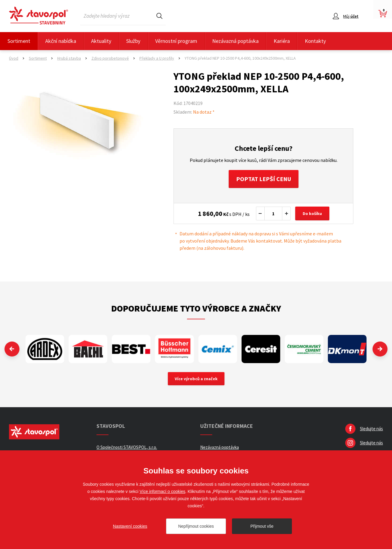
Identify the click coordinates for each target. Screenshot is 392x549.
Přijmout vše (262, 526)
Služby (133, 41)
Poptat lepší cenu (264, 179)
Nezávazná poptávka (235, 41)
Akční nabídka (61, 41)
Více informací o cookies (163, 491)
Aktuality (101, 41)
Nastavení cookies (130, 526)
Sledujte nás (371, 429)
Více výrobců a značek (196, 379)
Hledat (159, 16)
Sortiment (19, 41)
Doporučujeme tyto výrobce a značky (196, 308)
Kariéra (282, 41)
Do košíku (312, 213)
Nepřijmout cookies (196, 526)
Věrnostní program (176, 41)
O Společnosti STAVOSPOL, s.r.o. (127, 447)
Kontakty (315, 41)
